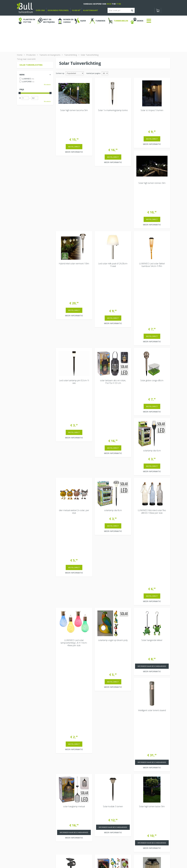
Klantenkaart (91, 10)
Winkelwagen (26, 797)
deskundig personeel (58, 10)
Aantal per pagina (93, 73)
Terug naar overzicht (26, 59)
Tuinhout (71, 859)
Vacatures (140, 803)
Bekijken (25, 806)
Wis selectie (47, 85)
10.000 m (76, 10)
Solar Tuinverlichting (31, 65)
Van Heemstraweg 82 (145, 813)
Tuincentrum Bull (142, 809)
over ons (40, 10)
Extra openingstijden (66, 828)
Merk (22, 75)
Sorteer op (60, 73)
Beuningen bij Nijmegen (146, 817)
